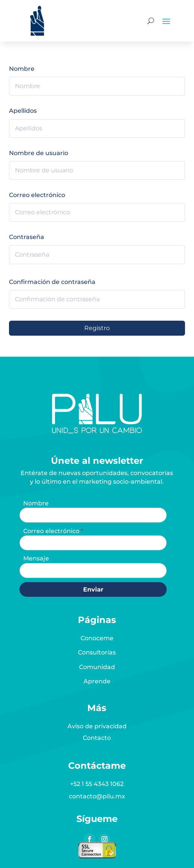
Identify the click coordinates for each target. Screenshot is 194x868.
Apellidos (23, 111)
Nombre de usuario (39, 153)
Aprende (97, 681)
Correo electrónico (37, 195)
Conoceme (97, 638)
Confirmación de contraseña (52, 282)
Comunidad (97, 667)
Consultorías (97, 652)
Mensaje (36, 558)
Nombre (22, 69)
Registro (97, 328)
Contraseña (27, 237)
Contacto (97, 738)
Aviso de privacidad (97, 726)
